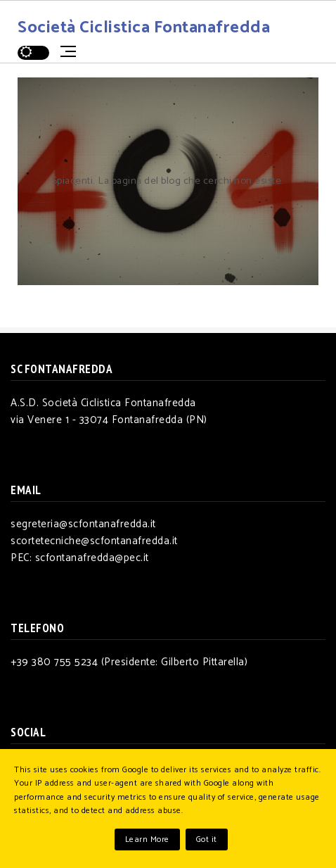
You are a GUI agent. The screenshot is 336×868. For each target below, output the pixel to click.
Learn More (147, 839)
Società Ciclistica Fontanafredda (144, 28)
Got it (207, 839)
